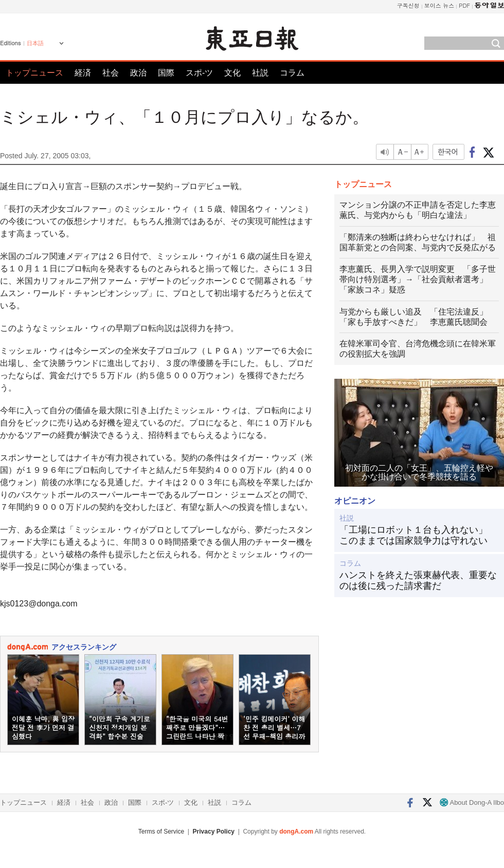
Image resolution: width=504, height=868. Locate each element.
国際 (166, 73)
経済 (83, 73)
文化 (232, 73)
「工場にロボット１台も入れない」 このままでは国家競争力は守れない (418, 535)
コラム (292, 73)
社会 (111, 73)
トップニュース (34, 73)
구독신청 (408, 5)
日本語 (35, 43)
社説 (260, 73)
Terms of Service (161, 832)
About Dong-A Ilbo (472, 802)
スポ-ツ (199, 73)
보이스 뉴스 (439, 5)
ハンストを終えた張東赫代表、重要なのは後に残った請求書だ (418, 581)
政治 (138, 73)
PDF (464, 5)
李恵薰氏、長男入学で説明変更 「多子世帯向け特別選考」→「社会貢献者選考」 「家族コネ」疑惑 (418, 279)
